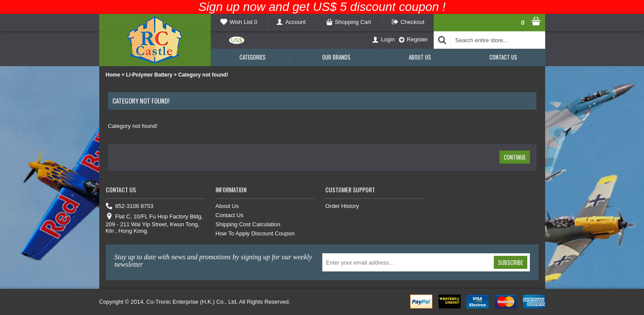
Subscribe (511, 262)
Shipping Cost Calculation (248, 224)
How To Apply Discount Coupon (255, 233)
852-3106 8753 (130, 206)
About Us (227, 206)
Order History (342, 206)
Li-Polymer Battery (149, 75)
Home (113, 75)
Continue (515, 157)
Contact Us (229, 215)
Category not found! (203, 75)
